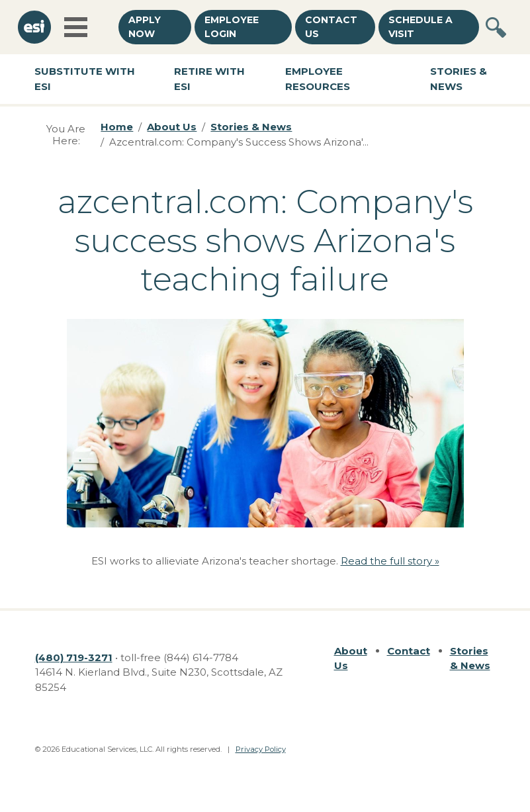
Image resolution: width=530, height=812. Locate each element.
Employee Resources (318, 79)
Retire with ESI (209, 79)
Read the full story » (390, 561)
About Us (172, 127)
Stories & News (459, 79)
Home (117, 127)
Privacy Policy (261, 749)
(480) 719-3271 (74, 657)
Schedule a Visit (420, 27)
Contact (409, 651)
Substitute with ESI (85, 79)
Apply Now (145, 27)
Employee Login (232, 27)
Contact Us (331, 27)
